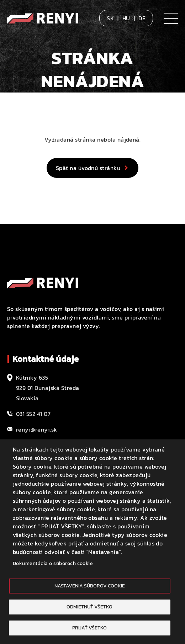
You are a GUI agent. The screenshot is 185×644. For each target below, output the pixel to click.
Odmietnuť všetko (89, 607)
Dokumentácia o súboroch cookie (53, 563)
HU (126, 18)
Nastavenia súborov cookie (90, 586)
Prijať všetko (89, 628)
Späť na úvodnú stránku (88, 168)
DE (142, 18)
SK (110, 18)
